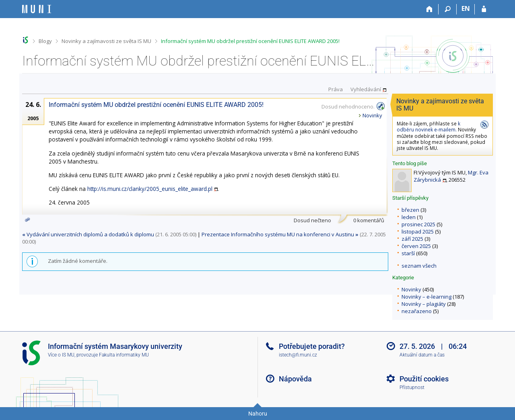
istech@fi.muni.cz (298, 355)
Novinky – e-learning (426, 297)
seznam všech (419, 266)
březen (410, 210)
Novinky (411, 289)
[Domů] (430, 9)
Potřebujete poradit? (312, 346)
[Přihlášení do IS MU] (484, 9)
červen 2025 (416, 246)
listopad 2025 (418, 232)
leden (409, 217)
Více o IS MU (61, 355)
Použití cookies (424, 379)
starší (408, 253)
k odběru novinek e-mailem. (428, 126)
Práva (336, 89)
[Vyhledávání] (448, 9)
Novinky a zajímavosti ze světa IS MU (106, 41)
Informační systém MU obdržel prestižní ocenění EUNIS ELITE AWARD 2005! (250, 41)
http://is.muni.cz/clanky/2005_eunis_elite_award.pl (150, 189)
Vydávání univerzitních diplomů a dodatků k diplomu (88, 234)
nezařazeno (417, 311)
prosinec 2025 (418, 224)
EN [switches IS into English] (466, 8)
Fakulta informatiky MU (124, 355)
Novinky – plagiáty (424, 304)
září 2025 (412, 239)
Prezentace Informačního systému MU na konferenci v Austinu (280, 234)
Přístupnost (412, 387)
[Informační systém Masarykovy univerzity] (37, 9)
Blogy (45, 41)
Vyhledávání (366, 89)
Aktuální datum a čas (422, 355)
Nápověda (295, 379)
